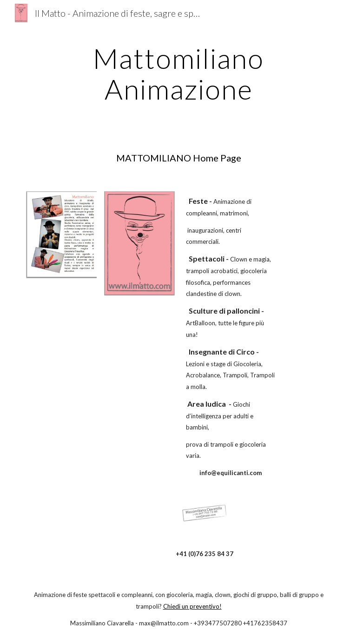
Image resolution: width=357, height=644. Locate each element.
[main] (178, 74)
